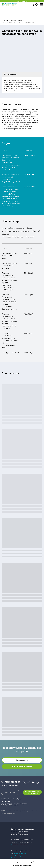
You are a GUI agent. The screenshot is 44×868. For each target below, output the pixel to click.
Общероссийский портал (19, 854)
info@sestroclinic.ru (11, 786)
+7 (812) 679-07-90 (12, 782)
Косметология (16, 20)
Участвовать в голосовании (19, 845)
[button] (22, 760)
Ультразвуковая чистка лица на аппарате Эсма (18, 22)
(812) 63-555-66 (23, 834)
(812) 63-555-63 (23, 832)
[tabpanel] (22, 85)
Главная (5, 20)
